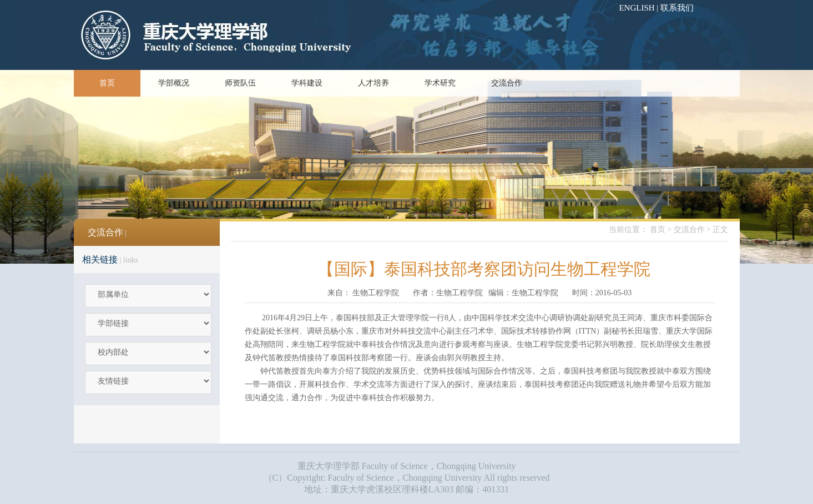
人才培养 (373, 83)
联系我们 (677, 8)
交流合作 (507, 83)
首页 (107, 83)
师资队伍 (240, 83)
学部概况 (174, 83)
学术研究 (440, 83)
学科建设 (307, 83)
